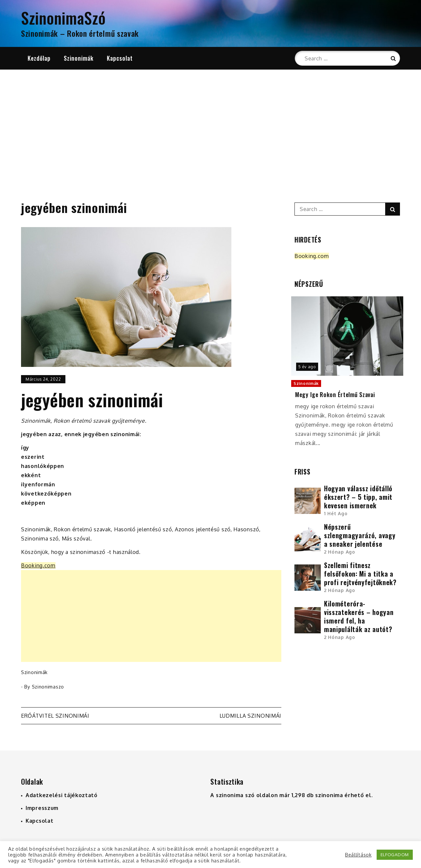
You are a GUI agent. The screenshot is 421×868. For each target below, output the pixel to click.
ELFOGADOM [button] (395, 855)
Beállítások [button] (358, 855)
